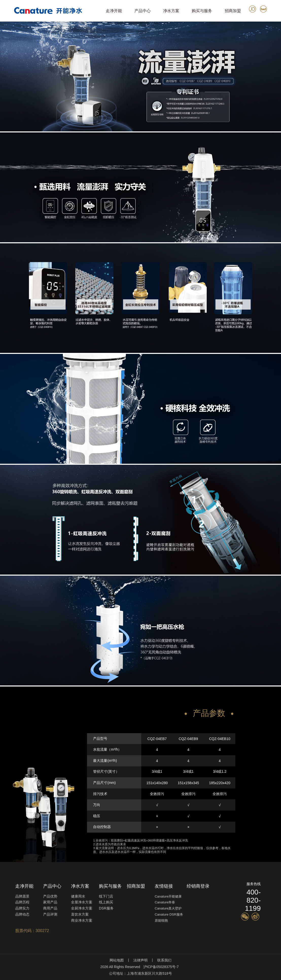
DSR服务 (106, 908)
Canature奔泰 (165, 902)
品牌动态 (22, 914)
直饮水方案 (80, 914)
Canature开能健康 (168, 896)
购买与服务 (202, 11)
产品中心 (143, 11)
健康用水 (78, 896)
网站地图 (117, 960)
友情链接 (164, 886)
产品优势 (50, 896)
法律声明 (140, 960)
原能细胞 (161, 921)
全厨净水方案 (82, 908)
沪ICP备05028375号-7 (161, 967)
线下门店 (106, 896)
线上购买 (106, 902)
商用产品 (50, 908)
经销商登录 (198, 886)
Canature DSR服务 (169, 914)
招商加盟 (233, 11)
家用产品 (50, 902)
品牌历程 (22, 902)
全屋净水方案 (82, 902)
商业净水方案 (82, 920)
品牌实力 (22, 908)
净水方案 (171, 11)
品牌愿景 (22, 896)
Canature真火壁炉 (168, 908)
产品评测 (50, 914)
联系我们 (164, 960)
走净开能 (114, 11)
